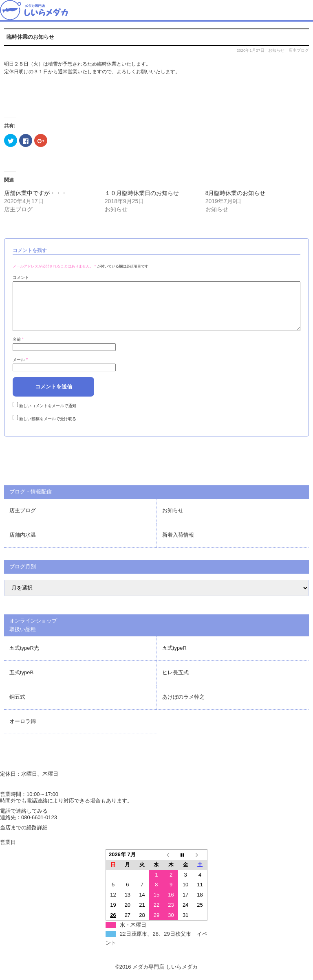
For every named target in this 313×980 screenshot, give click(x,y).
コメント (21, 277)
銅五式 (17, 707)
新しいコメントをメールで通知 (48, 415)
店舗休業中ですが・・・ (35, 193)
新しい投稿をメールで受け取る (48, 429)
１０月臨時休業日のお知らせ (142, 193)
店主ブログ (299, 50)
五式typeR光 (24, 658)
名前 (18, 349)
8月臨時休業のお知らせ (236, 193)
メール (20, 369)
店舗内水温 (23, 545)
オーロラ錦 (23, 731)
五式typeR (174, 658)
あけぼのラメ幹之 (183, 707)
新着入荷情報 (178, 545)
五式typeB (21, 682)
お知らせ (276, 50)
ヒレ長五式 (175, 682)
